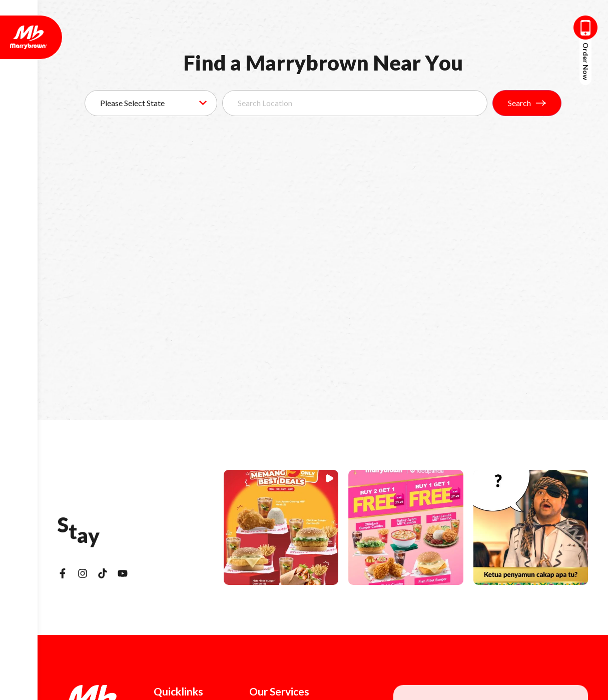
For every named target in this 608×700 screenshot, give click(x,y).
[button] (281, 527)
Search (527, 103)
